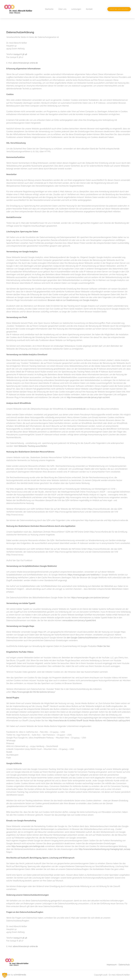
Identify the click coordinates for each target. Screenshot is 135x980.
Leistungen (76, 9)
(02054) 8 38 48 (20, 54)
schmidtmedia (20, 975)
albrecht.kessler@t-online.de (25, 63)
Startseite (49, 9)
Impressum (112, 965)
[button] (5, 975)
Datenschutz (124, 965)
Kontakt (89, 9)
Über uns (62, 9)
